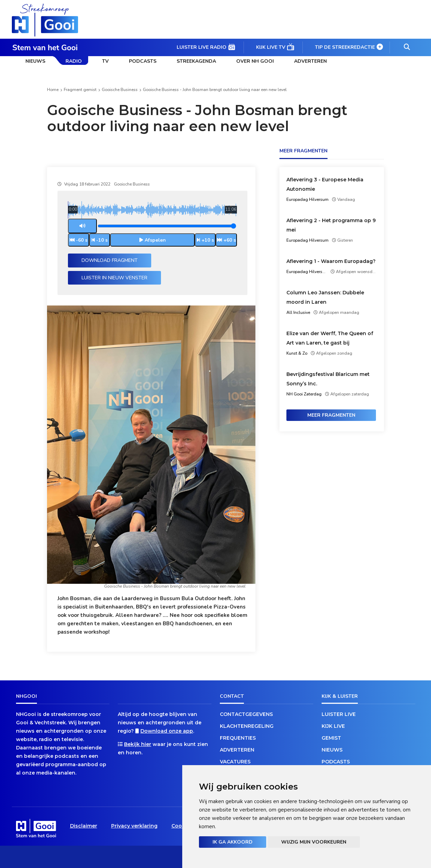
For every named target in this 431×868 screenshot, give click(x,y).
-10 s (102, 240)
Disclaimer (84, 826)
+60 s (230, 240)
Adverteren (310, 61)
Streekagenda (196, 61)
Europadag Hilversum (307, 199)
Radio (74, 61)
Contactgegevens (246, 714)
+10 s (208, 240)
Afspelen (155, 240)
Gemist (331, 738)
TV (105, 61)
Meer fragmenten (331, 415)
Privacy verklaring (134, 826)
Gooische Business (120, 90)
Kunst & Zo (297, 353)
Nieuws (35, 61)
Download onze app (167, 731)
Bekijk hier (138, 744)
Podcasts (143, 61)
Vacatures (235, 762)
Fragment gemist (80, 90)
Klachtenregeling (247, 726)
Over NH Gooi (255, 61)
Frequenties (238, 738)
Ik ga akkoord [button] (233, 842)
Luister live (339, 714)
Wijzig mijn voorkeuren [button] (314, 842)
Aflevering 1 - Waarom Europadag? (331, 261)
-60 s (82, 240)
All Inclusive (298, 312)
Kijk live (333, 726)
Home (53, 90)
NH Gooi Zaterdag (304, 394)
